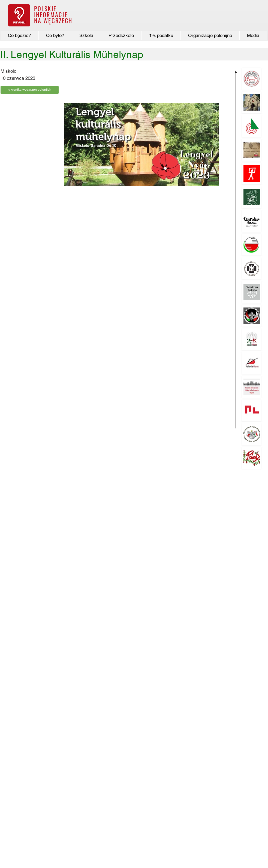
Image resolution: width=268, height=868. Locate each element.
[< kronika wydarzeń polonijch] (30, 90)
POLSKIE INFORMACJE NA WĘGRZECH (53, 14)
